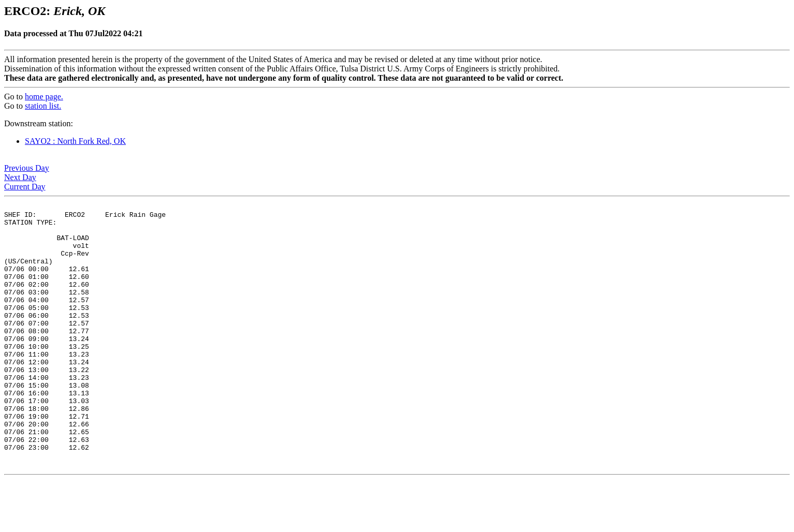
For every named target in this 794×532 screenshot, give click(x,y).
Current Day (25, 187)
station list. (43, 106)
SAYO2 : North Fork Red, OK (75, 141)
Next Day (20, 177)
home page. (44, 97)
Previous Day (27, 168)
